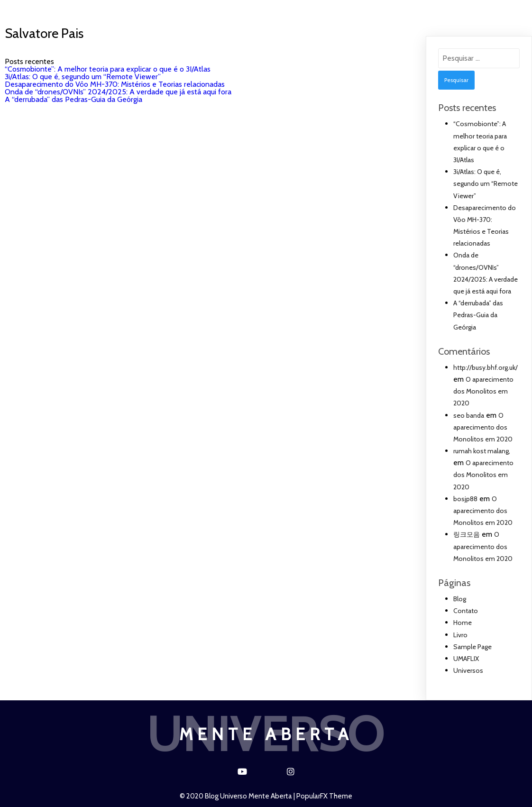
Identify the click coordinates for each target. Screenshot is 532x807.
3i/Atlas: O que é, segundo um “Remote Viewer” (83, 77)
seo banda (469, 415)
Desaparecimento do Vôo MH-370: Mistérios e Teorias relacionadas (115, 84)
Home (141, 11)
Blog (243, 11)
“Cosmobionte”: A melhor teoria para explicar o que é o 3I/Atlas (108, 69)
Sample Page (472, 647)
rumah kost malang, (482, 451)
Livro (340, 11)
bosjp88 (465, 499)
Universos (192, 11)
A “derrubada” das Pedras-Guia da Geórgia (73, 99)
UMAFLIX (387, 11)
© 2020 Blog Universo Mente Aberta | (238, 796)
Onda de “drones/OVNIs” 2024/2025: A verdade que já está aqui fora (118, 92)
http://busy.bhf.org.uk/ (486, 367)
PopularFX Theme (324, 796)
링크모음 (467, 534)
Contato (291, 11)
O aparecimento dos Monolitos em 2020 (483, 391)
